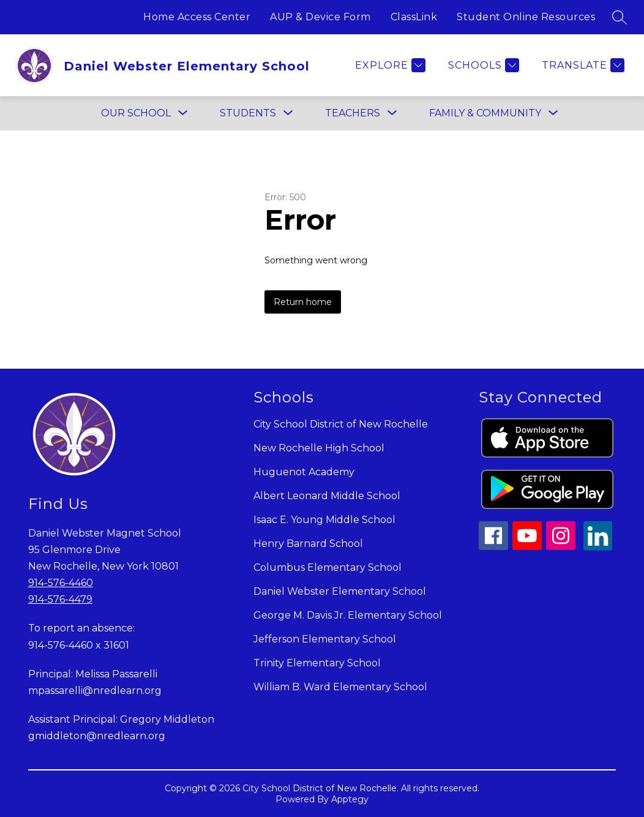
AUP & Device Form (320, 17)
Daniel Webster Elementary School (340, 591)
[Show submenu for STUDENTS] (248, 113)
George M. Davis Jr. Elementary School (348, 615)
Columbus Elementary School (328, 567)
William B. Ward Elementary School (340, 687)
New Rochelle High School (319, 448)
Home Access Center (197, 17)
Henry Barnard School (308, 544)
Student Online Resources (526, 17)
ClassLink (414, 17)
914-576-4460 (61, 583)
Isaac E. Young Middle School (324, 520)
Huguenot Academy (304, 472)
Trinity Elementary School (317, 663)
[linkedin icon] (598, 547)
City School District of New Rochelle (341, 424)
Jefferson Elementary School (325, 639)
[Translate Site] (582, 65)
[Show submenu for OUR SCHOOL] (136, 113)
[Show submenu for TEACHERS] (353, 113)
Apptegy (350, 799)
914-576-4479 (60, 599)
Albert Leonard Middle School (327, 496)
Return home (303, 302)
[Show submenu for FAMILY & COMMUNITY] (485, 113)
